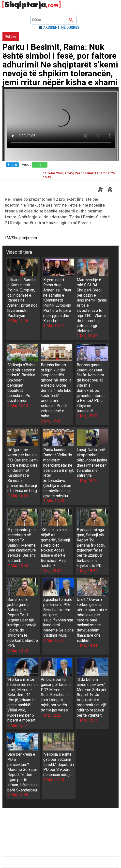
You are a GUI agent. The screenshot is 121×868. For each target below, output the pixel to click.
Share (12, 165)
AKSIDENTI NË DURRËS (61, 27)
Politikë (11, 37)
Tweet (25, 164)
